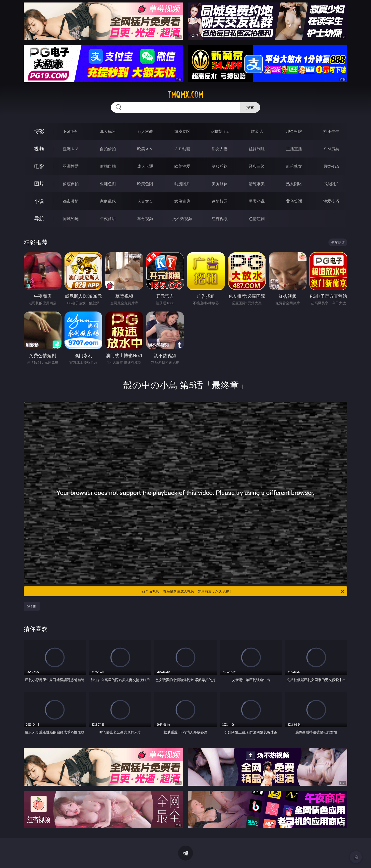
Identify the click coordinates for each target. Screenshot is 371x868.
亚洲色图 (108, 184)
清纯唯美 (257, 184)
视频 (39, 149)
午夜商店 (108, 219)
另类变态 (331, 166)
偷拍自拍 (108, 166)
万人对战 (145, 131)
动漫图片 (182, 184)
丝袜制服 (257, 149)
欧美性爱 (182, 166)
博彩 (39, 131)
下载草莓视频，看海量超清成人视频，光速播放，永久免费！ (242, 591)
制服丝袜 (220, 166)
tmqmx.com (185, 95)
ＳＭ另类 (331, 149)
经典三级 (257, 166)
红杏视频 (220, 219)
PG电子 (71, 131)
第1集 (32, 606)
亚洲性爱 (71, 166)
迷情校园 (220, 201)
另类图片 (331, 184)
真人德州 (108, 131)
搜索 (250, 107)
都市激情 (71, 201)
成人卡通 (145, 166)
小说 (39, 201)
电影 (39, 166)
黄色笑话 (294, 201)
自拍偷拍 (108, 149)
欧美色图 (145, 184)
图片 (39, 184)
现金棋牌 (294, 131)
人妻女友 (145, 201)
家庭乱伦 (108, 201)
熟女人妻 (220, 149)
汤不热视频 (182, 219)
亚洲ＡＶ (71, 149)
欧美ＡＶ (145, 149)
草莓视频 (145, 219)
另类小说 (257, 201)
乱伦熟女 (294, 166)
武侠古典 (182, 201)
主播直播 (294, 149)
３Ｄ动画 (182, 149)
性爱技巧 (331, 201)
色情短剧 (257, 219)
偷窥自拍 (71, 184)
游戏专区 (182, 131)
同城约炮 (71, 219)
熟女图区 (294, 184)
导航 (39, 218)
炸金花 (257, 131)
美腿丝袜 (220, 184)
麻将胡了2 (219, 131)
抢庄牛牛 (331, 131)
